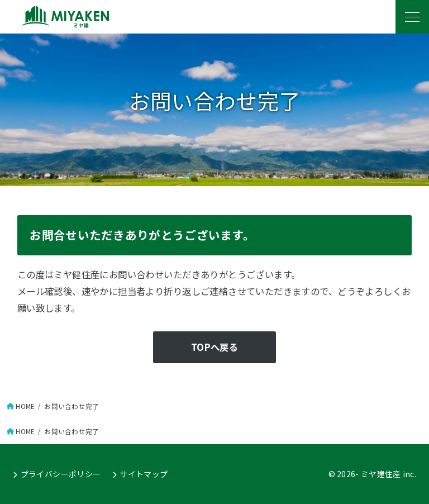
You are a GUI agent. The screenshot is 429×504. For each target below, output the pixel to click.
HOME (25, 406)
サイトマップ (143, 474)
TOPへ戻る (214, 347)
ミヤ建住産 (381, 474)
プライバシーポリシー (60, 474)
